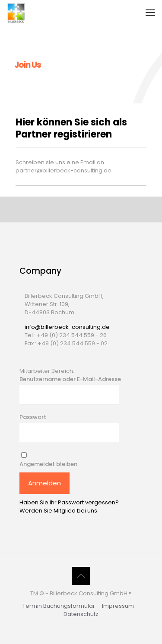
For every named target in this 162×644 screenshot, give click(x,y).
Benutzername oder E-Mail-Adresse (70, 379)
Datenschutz (81, 614)
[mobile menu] (150, 13)
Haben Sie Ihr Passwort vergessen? (69, 502)
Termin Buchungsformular (59, 606)
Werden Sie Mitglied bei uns (58, 511)
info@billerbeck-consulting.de (67, 327)
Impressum (118, 606)
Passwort (33, 417)
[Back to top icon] (81, 576)
